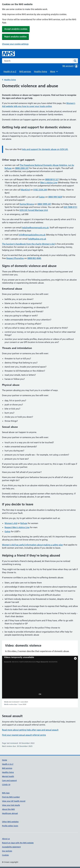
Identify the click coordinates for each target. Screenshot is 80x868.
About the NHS (8, 809)
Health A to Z (10, 72)
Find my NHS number (11, 797)
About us (6, 839)
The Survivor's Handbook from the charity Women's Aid (28, 244)
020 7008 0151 (70, 207)
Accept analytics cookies (16, 29)
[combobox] (37, 61)
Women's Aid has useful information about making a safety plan (33, 545)
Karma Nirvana (27, 204)
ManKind (25, 190)
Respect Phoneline (15, 258)
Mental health (8, 776)
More (54, 72)
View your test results (11, 805)
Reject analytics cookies (15, 37)
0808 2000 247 (22, 168)
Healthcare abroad (10, 813)
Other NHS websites (10, 822)
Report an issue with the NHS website (18, 843)
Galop (42, 197)
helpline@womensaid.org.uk (35, 228)
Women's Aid (11, 523)
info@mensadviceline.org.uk (32, 235)
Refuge (24, 523)
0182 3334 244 (40, 190)
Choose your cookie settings (15, 44)
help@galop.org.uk (37, 239)
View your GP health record (14, 801)
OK (40, 694)
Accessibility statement (11, 847)
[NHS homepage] (8, 54)
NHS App (6, 793)
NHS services (25, 72)
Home (5, 760)
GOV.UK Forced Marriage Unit (34, 210)
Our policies (7, 851)
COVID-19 (6, 785)
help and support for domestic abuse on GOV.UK (45, 149)
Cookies (5, 855)
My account (70, 66)
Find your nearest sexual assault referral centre (24, 735)
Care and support (9, 781)
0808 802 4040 (34, 258)
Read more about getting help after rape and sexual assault (30, 730)
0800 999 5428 (55, 197)
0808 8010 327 (52, 179)
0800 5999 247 (44, 204)
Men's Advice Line (49, 183)
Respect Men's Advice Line (17, 527)
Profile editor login (10, 826)
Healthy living (41, 72)
